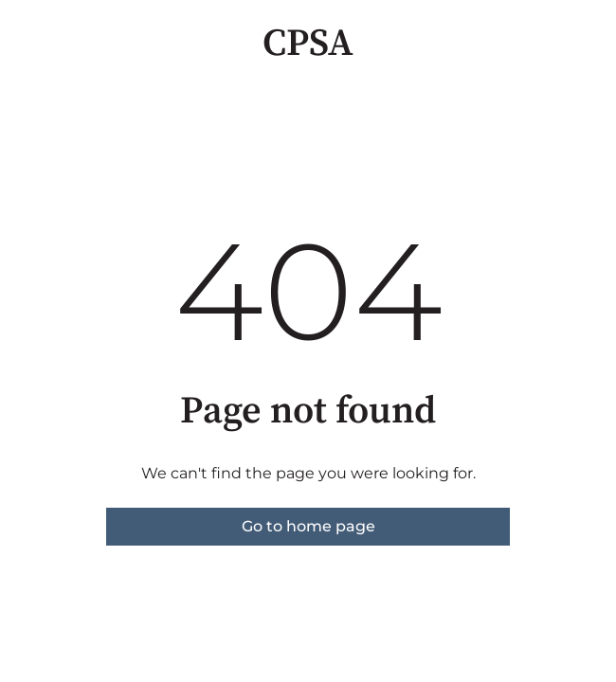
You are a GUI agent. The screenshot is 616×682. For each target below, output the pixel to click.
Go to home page (308, 526)
